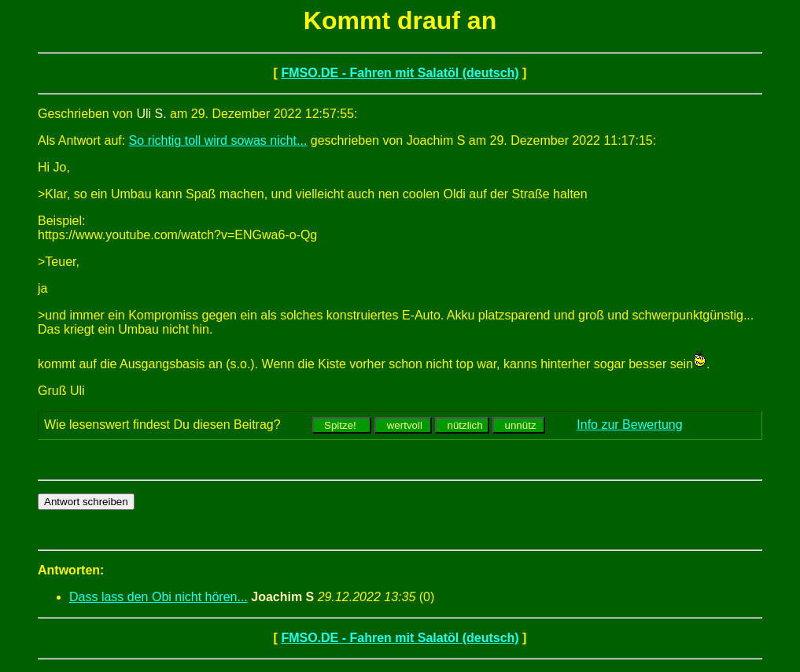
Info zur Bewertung (629, 425)
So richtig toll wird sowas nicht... (218, 140)
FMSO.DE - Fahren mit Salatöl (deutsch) (400, 73)
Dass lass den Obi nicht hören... (159, 597)
